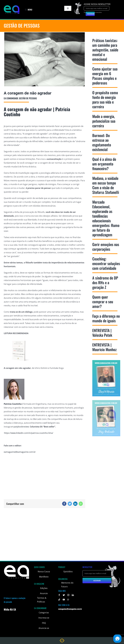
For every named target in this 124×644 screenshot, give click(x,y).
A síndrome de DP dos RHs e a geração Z (105, 282)
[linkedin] (73, 595)
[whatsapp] (68, 600)
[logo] (12, 6)
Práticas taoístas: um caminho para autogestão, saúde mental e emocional (105, 50)
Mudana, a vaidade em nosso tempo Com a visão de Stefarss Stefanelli (106, 185)
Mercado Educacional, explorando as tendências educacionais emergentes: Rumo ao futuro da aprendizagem (106, 218)
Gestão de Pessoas (28, 98)
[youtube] (64, 600)
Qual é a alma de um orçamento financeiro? (104, 164)
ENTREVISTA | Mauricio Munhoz (104, 347)
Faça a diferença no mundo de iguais (106, 318)
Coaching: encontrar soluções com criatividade (106, 263)
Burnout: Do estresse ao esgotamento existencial (102, 142)
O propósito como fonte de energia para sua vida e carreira (105, 100)
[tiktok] (59, 600)
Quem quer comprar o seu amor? (103, 302)
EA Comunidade (11, 98)
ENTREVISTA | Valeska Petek (102, 333)
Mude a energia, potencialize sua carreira (104, 121)
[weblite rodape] (62, 639)
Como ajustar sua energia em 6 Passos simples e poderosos (105, 76)
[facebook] (59, 595)
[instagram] (68, 595)
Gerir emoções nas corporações (106, 247)
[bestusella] (45, 59)
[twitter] (64, 595)
